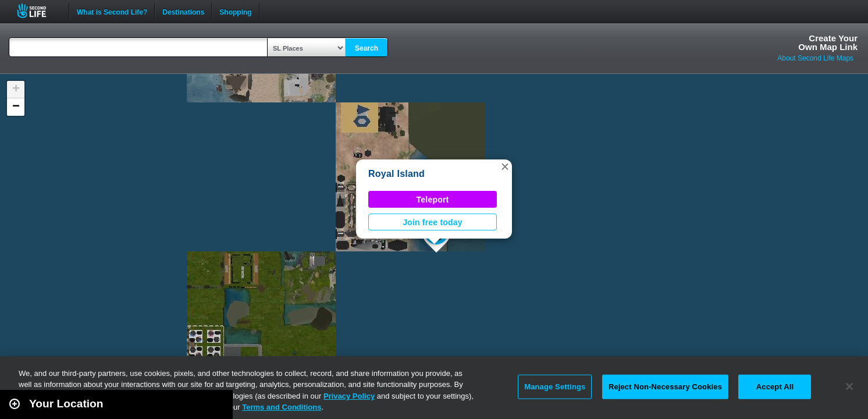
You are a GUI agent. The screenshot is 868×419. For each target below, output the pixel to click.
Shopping (235, 11)
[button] (505, 166)
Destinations (183, 11)
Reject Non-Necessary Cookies (665, 387)
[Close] (849, 386)
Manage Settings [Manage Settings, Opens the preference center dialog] (555, 387)
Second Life (38, 11)
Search (367, 48)
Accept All (775, 387)
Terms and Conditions (282, 407)
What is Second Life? (112, 11)
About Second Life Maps (815, 58)
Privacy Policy (349, 396)
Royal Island (396, 174)
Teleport (433, 200)
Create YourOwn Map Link (828, 42)
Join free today (433, 222)
